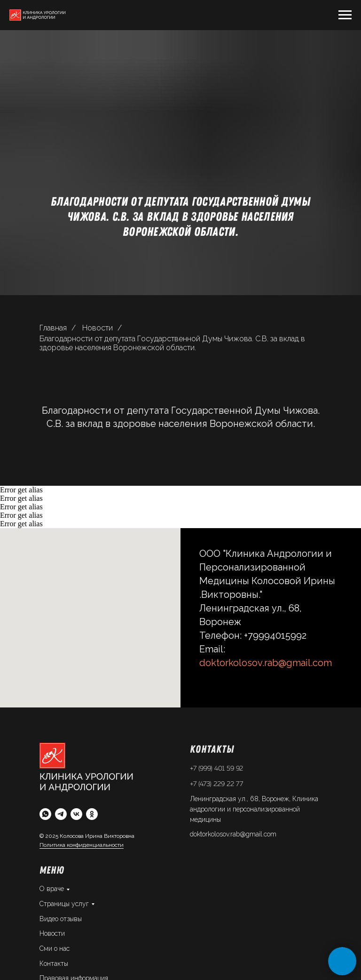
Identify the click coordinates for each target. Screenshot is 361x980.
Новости (98, 328)
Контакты (54, 964)
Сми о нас (55, 948)
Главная (53, 328)
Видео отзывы (61, 919)
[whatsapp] (45, 814)
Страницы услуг (64, 904)
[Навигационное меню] (345, 15)
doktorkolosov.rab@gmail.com (266, 663)
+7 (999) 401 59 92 (216, 769)
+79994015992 (275, 635)
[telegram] (61, 814)
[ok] (92, 814)
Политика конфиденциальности (82, 845)
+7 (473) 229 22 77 (216, 784)
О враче (52, 889)
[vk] (76, 814)
